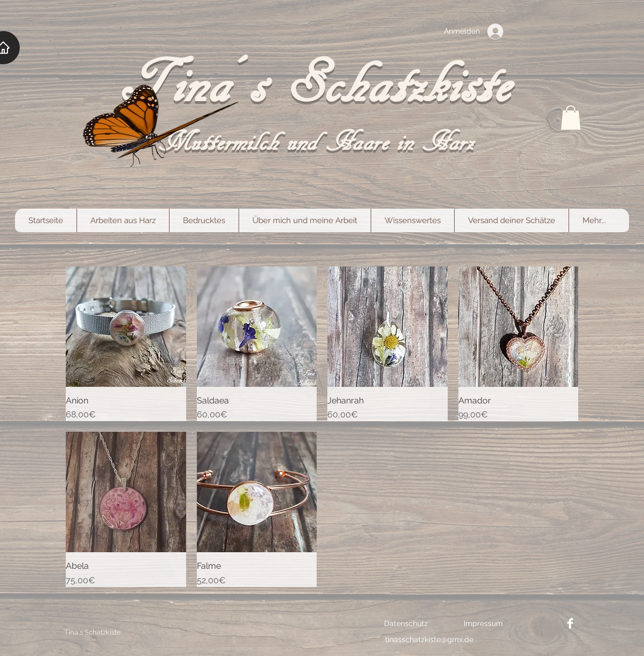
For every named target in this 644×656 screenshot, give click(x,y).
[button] (571, 117)
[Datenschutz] (406, 623)
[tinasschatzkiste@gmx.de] (429, 639)
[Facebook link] (570, 623)
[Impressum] (483, 623)
